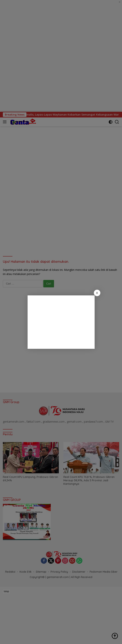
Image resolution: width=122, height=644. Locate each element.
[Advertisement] (61, 322)
